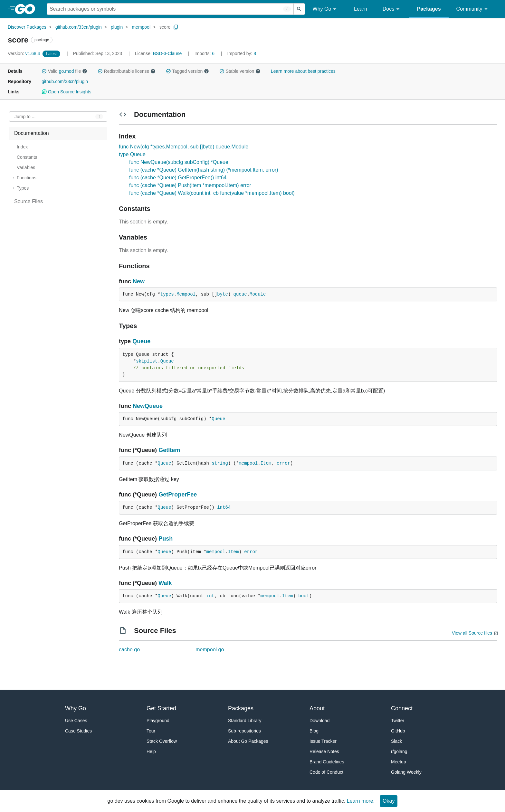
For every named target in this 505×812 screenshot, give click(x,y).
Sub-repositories (244, 731)
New (139, 281)
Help (151, 751)
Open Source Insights (66, 92)
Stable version (240, 71)
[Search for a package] (170, 9)
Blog (314, 731)
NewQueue (148, 406)
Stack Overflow (162, 741)
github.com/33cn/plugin (79, 27)
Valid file (64, 71)
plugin (117, 27)
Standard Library (245, 721)
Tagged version (187, 71)
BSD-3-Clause (167, 53)
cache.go (129, 650)
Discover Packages (27, 27)
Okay (389, 801)
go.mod (67, 71)
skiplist (147, 361)
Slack (396, 741)
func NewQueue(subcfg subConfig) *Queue (179, 162)
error (283, 463)
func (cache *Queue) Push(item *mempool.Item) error (190, 185)
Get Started (161, 708)
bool (304, 596)
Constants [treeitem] (27, 157)
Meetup (399, 762)
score (165, 27)
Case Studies (78, 731)
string (220, 463)
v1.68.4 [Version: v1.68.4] (24, 53)
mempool (141, 27)
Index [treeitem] (22, 147)
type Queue (132, 154)
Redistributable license (127, 71)
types (167, 294)
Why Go (326, 9)
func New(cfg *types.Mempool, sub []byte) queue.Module (184, 147)
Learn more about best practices (303, 71)
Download (319, 721)
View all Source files (472, 633)
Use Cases (76, 721)
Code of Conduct (326, 772)
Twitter (398, 721)
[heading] (27, 9)
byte (223, 294)
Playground (158, 721)
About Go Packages (248, 741)
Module (258, 294)
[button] (44, 71)
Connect (402, 708)
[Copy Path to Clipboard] (176, 27)
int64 (224, 507)
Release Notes (324, 751)
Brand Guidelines (327, 762)
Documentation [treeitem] (32, 133)
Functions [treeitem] (27, 178)
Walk (165, 583)
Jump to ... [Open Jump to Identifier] (25, 117)
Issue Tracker (323, 741)
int (210, 596)
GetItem (169, 450)
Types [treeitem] (23, 188)
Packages (429, 9)
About (317, 708)
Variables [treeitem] (26, 167)
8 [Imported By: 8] (242, 53)
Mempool (186, 294)
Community (473, 9)
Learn (361, 9)
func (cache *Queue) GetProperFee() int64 (178, 178)
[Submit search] (299, 9)
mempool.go (210, 650)
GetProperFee (178, 495)
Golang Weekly (406, 772)
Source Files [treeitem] (29, 201)
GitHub (398, 731)
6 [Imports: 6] (205, 53)
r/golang (399, 751)
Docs (392, 9)
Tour (151, 731)
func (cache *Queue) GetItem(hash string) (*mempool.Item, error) (204, 170)
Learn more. (361, 801)
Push (166, 539)
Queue (141, 341)
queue (240, 294)
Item (266, 463)
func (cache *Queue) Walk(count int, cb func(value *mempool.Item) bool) (212, 193)
